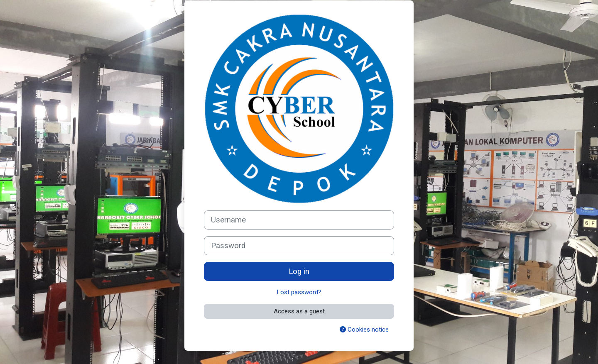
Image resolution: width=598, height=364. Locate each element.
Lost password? (299, 292)
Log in (299, 271)
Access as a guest (299, 311)
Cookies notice (364, 330)
